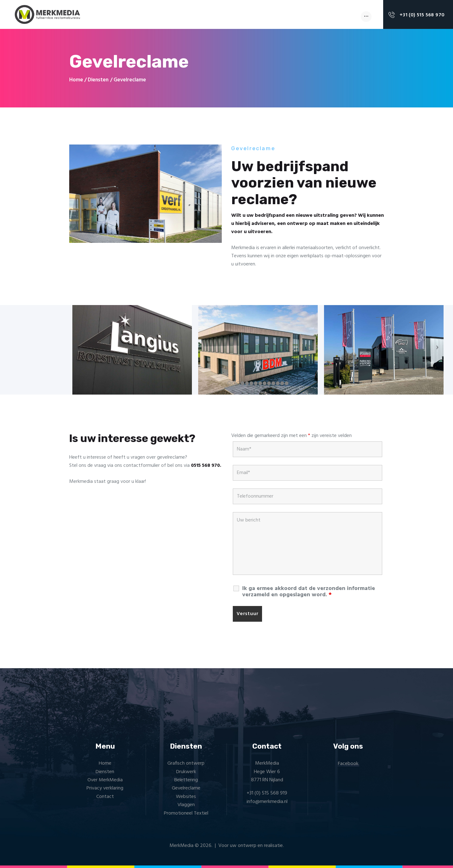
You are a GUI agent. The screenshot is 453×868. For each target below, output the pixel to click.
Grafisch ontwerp (186, 763)
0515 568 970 (205, 466)
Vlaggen (186, 805)
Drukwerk (186, 772)
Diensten (98, 80)
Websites (186, 797)
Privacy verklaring (105, 788)
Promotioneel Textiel (186, 813)
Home (76, 80)
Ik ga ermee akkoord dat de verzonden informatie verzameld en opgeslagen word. (309, 592)
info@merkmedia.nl (267, 802)
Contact (105, 797)
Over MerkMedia (105, 780)
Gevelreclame (186, 788)
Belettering (186, 780)
